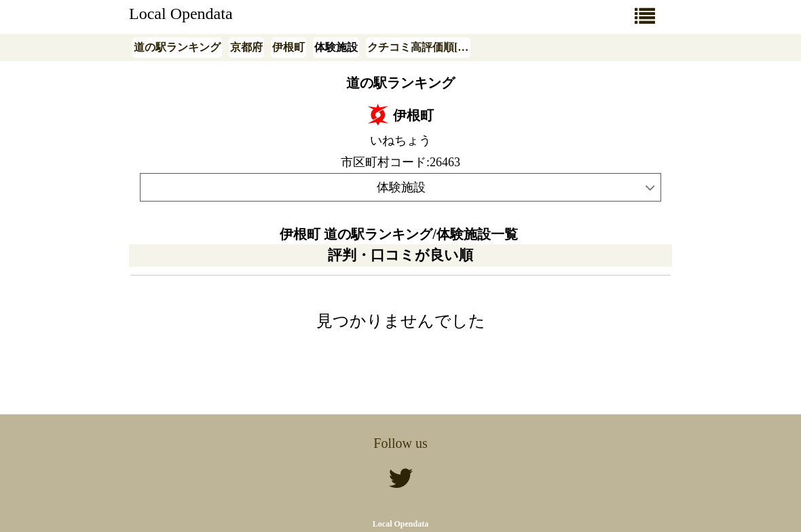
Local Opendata (181, 14)
